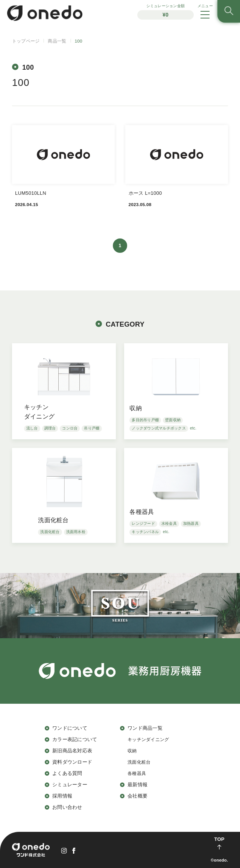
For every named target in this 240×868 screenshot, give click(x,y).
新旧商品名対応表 (72, 751)
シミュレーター (70, 785)
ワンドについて (70, 728)
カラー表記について (75, 739)
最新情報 (137, 785)
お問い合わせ (67, 807)
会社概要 (137, 796)
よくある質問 (67, 773)
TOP (219, 839)
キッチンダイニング (148, 739)
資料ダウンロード (72, 762)
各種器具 (137, 773)
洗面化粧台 (139, 762)
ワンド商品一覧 (145, 728)
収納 (132, 751)
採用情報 (62, 796)
